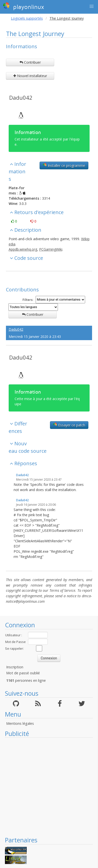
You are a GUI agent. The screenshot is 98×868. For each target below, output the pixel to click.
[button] (92, 6)
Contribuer (30, 62)
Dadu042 (21, 97)
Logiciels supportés (27, 18)
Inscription (15, 667)
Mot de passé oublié (23, 673)
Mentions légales (20, 723)
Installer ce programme (64, 165)
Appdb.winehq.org (23, 249)
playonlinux (24, 6)
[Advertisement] (46, 787)
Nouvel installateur (30, 76)
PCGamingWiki (51, 249)
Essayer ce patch (69, 425)
